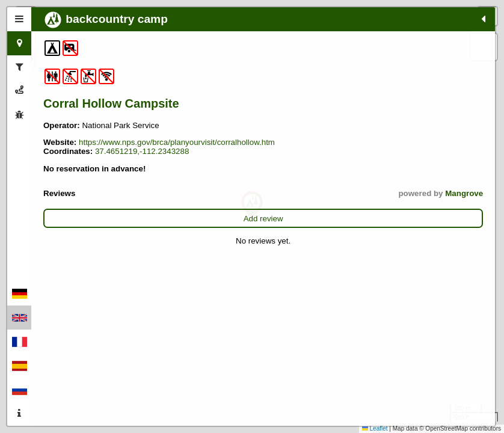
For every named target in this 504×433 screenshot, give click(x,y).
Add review (111, 250)
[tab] (19, 19)
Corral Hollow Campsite (82, 110)
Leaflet (375, 428)
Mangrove (160, 225)
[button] (252, 205)
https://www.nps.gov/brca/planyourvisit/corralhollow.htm (141, 165)
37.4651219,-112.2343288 (90, 183)
